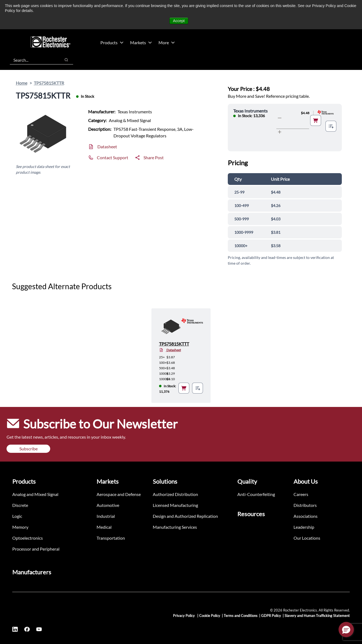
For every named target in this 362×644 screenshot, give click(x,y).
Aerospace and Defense (119, 494)
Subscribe (29, 449)
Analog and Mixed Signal (35, 494)
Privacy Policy (184, 616)
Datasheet (107, 147)
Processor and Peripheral (36, 549)
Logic (17, 516)
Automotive (108, 505)
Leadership (304, 527)
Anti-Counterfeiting (256, 494)
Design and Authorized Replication (185, 516)
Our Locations (307, 538)
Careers (301, 494)
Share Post (154, 157)
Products (112, 42)
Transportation (111, 538)
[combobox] (33, 60)
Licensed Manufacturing (175, 505)
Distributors (305, 505)
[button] (346, 630)
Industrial (106, 516)
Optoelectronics (28, 538)
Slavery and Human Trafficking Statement (317, 616)
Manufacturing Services (175, 527)
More (167, 42)
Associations (306, 516)
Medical (104, 527)
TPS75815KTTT (174, 344)
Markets (141, 42)
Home (22, 83)
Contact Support (113, 157)
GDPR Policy (271, 616)
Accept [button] (179, 21)
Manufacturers (32, 572)
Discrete (20, 505)
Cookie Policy (210, 616)
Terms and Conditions (241, 616)
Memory (20, 527)
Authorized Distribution (175, 494)
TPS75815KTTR (49, 83)
